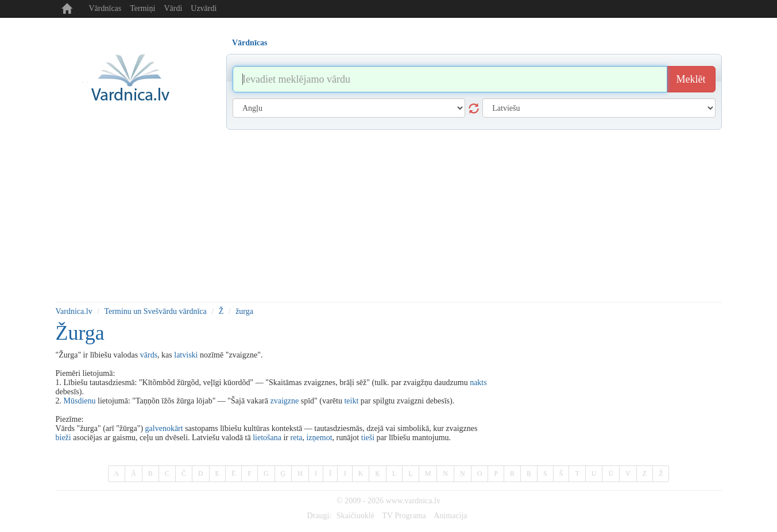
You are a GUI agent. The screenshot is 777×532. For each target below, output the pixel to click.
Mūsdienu (80, 401)
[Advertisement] (389, 216)
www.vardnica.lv (413, 501)
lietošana (267, 438)
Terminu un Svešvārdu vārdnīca (156, 311)
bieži (63, 438)
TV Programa (404, 516)
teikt (351, 401)
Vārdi (173, 8)
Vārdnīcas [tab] (250, 43)
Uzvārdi (204, 8)
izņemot (319, 438)
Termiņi (142, 8)
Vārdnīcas (105, 8)
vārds (149, 355)
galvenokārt (164, 428)
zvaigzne (285, 401)
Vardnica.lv (74, 311)
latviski (186, 355)
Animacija (450, 516)
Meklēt (691, 79)
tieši (368, 438)
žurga (244, 311)
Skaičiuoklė (355, 516)
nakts (478, 383)
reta (297, 438)
